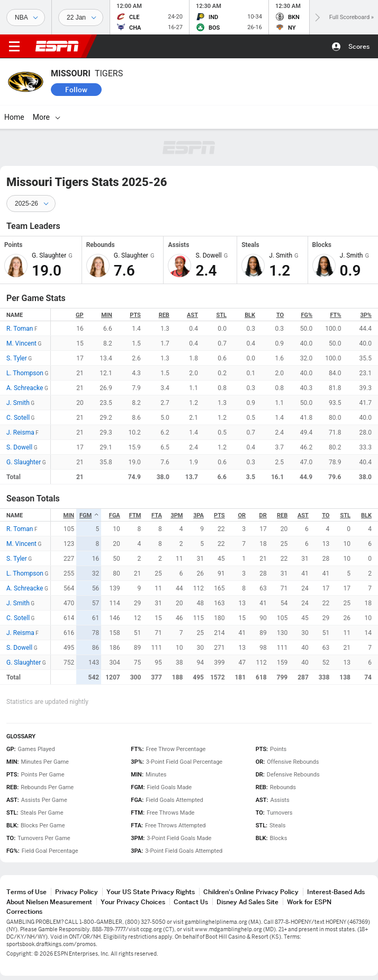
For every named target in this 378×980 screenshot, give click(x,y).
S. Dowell (19, 447)
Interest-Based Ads (336, 892)
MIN (107, 315)
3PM (177, 515)
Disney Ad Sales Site (247, 902)
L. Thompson (25, 373)
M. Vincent (21, 343)
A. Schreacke (25, 388)
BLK (250, 315)
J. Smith (18, 403)
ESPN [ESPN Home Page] (57, 46)
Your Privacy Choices (133, 902)
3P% (366, 315)
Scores (359, 46)
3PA (199, 515)
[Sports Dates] (81, 17)
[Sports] (26, 17)
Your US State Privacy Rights (151, 892)
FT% (335, 315)
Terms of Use (26, 892)
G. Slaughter (24, 462)
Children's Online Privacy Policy (251, 892)
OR (242, 515)
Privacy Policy (76, 892)
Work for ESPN (309, 902)
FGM (89, 515)
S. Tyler (17, 358)
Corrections (24, 911)
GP (80, 315)
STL (222, 315)
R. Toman (20, 329)
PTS (135, 315)
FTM (135, 515)
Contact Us (191, 902)
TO (280, 315)
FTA (157, 515)
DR (263, 515)
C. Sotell (18, 418)
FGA (115, 515)
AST (192, 315)
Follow (76, 90)
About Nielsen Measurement (49, 902)
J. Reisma (20, 432)
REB (164, 315)
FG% (307, 315)
